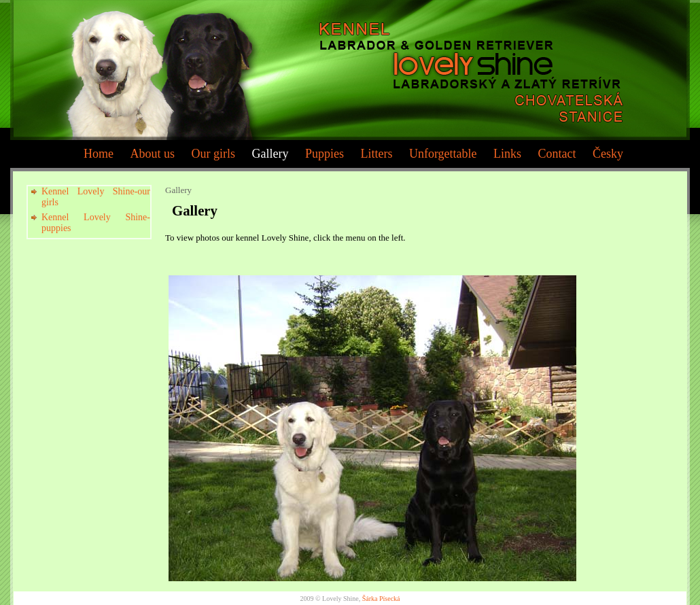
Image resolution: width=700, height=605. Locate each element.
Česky (608, 154)
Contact (557, 154)
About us (152, 154)
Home (99, 154)
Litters (376, 154)
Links (507, 154)
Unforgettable (443, 154)
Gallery (270, 154)
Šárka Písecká (381, 599)
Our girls (213, 154)
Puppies (325, 154)
